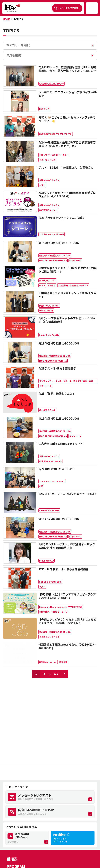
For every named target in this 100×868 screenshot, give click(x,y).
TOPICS (18, 19)
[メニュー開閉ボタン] (92, 8)
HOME (7, 19)
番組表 (12, 859)
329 (56, 674)
